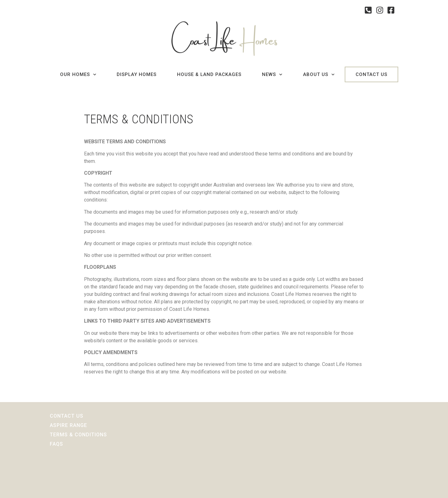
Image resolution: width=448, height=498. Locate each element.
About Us (319, 75)
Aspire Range (68, 425)
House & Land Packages (209, 74)
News (272, 75)
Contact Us (371, 74)
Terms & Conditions (78, 435)
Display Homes (137, 74)
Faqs (56, 444)
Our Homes (78, 75)
